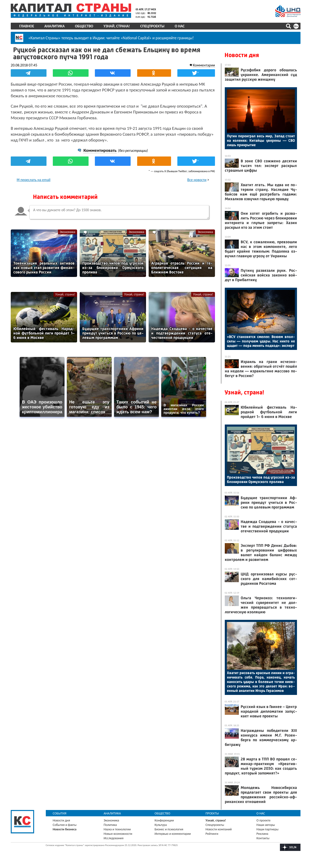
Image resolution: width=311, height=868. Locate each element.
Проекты (212, 813)
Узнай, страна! (117, 26)
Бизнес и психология (169, 829)
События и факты (65, 825)
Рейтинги (212, 834)
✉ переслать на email (34, 180)
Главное (27, 26)
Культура (161, 825)
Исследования (114, 838)
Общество (84, 26)
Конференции (164, 820)
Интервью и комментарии (173, 834)
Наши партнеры (268, 829)
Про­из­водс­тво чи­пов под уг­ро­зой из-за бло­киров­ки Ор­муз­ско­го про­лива (261, 479)
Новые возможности (118, 834)
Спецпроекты (152, 26)
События (60, 813)
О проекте (264, 820)
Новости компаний (219, 829)
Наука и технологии (117, 829)
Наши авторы (266, 825)
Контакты (263, 838)
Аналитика (55, 26)
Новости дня (242, 55)
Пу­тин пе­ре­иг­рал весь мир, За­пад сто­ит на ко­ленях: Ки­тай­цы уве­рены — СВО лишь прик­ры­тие (261, 140)
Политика (110, 825)
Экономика (68, 232)
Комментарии (204, 65)
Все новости (197, 180)
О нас (180, 26)
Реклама (263, 834)
